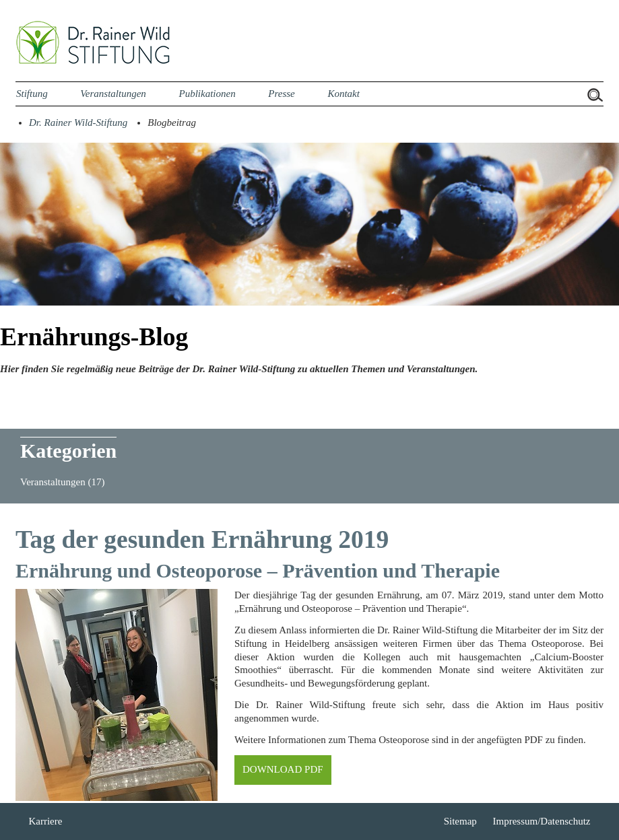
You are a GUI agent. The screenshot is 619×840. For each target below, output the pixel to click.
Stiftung (32, 94)
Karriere (45, 821)
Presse (281, 94)
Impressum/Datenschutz (542, 821)
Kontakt (344, 94)
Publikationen (207, 94)
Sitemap (460, 821)
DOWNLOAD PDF (283, 769)
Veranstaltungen (113, 94)
